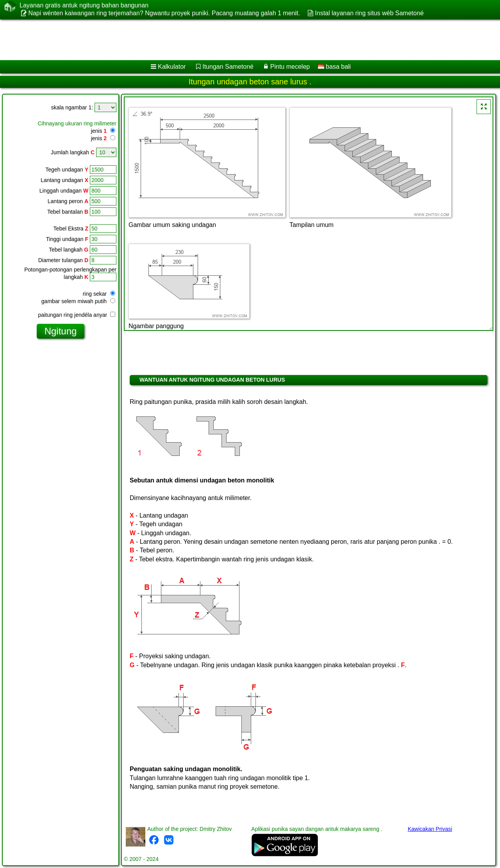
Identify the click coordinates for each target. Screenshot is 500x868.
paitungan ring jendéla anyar (77, 315)
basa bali (335, 67)
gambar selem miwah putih (78, 301)
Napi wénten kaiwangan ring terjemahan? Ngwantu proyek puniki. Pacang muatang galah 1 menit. (164, 13)
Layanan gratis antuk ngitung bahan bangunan (84, 5)
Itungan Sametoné (228, 67)
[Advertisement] (237, 40)
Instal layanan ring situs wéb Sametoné (369, 13)
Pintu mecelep (290, 67)
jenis (99, 131)
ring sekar (99, 294)
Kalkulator (172, 67)
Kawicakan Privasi (430, 829)
